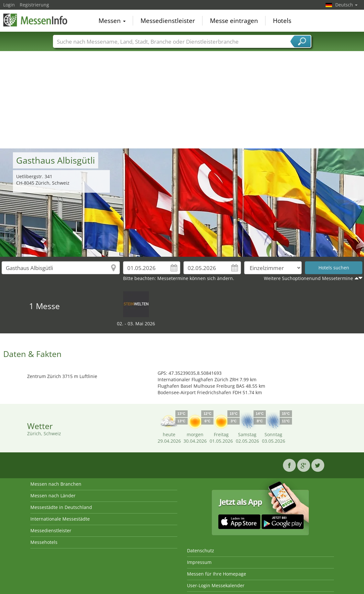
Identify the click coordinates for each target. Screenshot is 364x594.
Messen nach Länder (53, 496)
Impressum (199, 562)
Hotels (282, 21)
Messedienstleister (168, 21)
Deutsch (346, 5)
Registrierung (34, 5)
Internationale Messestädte (60, 519)
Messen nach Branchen (56, 484)
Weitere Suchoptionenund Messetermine (308, 278)
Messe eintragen (234, 21)
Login (9, 5)
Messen (112, 21)
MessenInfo (36, 20)
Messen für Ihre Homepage (217, 574)
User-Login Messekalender (216, 585)
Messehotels (44, 542)
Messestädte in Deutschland (61, 507)
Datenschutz (201, 551)
